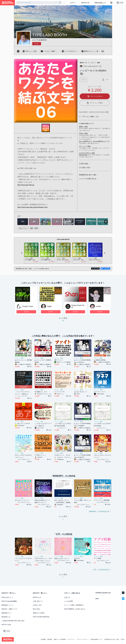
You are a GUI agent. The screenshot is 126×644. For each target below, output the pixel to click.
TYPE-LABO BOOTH (63, 239)
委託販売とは (6, 617)
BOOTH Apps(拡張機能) (9, 601)
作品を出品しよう (100, 3)
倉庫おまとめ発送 (39, 613)
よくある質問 (69, 601)
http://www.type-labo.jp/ (26, 185)
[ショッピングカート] (111, 3)
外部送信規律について (97, 639)
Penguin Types (28, 306)
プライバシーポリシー (83, 639)
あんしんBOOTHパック (86, 141)
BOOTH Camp (6, 625)
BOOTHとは (85, 3)
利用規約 (50, 639)
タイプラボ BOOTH (39, 40)
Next (104, 253)
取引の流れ (85, 164)
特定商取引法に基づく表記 (88, 175)
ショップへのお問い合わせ (88, 179)
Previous (22, 253)
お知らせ (67, 597)
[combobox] (39, 3)
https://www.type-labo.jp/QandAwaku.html (32, 207)
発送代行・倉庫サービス (9, 609)
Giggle (49, 306)
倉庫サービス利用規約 (60, 639)
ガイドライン (71, 639)
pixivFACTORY (83, 155)
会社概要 (43, 639)
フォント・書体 (95, 63)
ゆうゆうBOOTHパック (100, 141)
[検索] (60, 3)
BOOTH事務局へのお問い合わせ (75, 609)
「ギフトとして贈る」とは (90, 117)
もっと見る (63, 320)
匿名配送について (7, 605)
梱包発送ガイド (7, 613)
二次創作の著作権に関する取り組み (13, 621)
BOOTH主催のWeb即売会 (41, 617)
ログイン (73, 3)
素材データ (83, 63)
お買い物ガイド (38, 601)
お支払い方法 (85, 168)
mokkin (99, 306)
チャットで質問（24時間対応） (74, 605)
